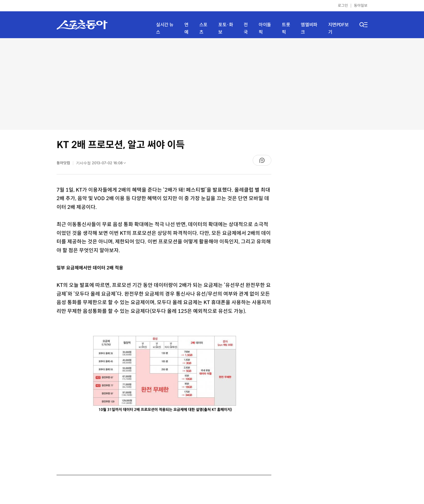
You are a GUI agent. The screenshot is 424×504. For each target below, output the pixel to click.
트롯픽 (286, 28)
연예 (186, 28)
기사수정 (103, 164)
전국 (246, 28)
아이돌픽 (265, 28)
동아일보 (361, 6)
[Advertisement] (212, 83)
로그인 (343, 6)
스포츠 (203, 28)
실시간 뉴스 (165, 28)
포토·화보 (226, 28)
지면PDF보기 (338, 28)
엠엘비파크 (309, 28)
